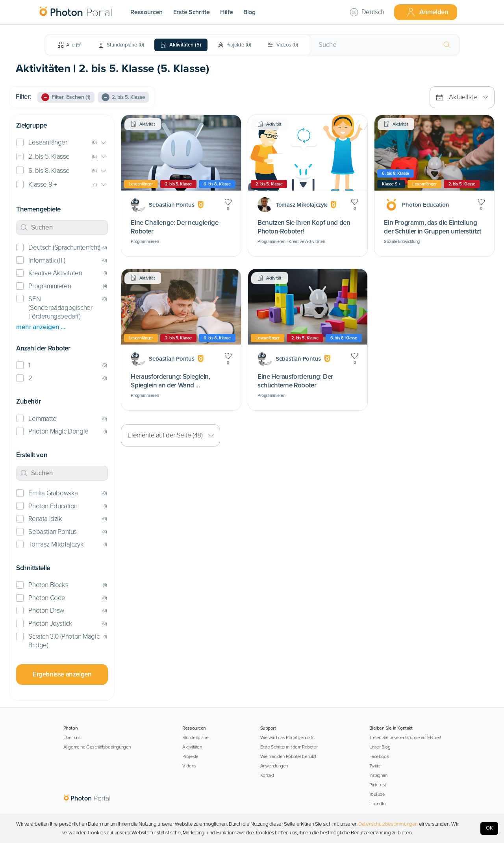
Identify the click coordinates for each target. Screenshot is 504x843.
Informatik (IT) (47, 260)
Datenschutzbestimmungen (388, 824)
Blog (249, 12)
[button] (62, 143)
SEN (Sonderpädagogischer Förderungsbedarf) (60, 308)
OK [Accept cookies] (489, 828)
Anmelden (427, 12)
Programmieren (50, 286)
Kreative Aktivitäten (55, 273)
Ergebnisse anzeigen (62, 674)
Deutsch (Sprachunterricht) (64, 247)
